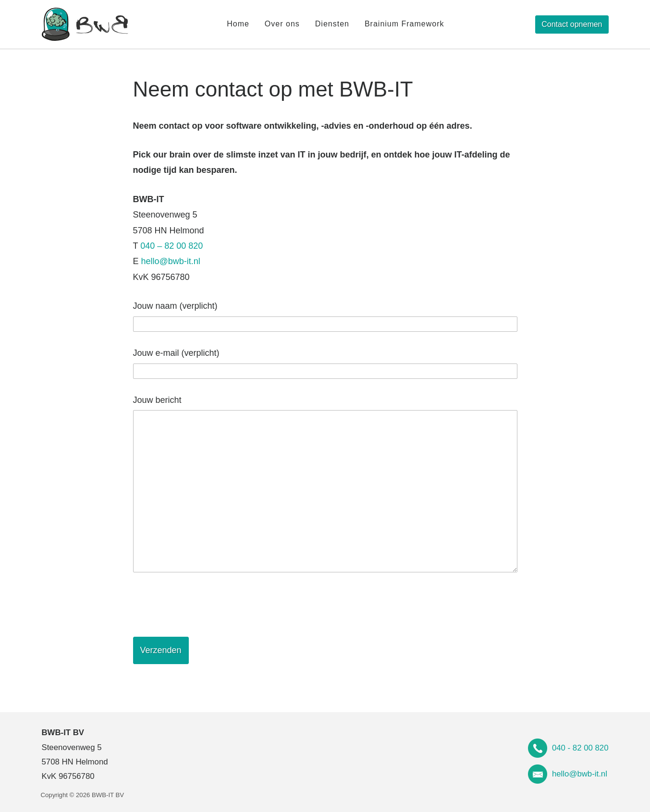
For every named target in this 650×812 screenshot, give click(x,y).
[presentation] (206, 605)
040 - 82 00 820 (580, 748)
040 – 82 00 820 (172, 246)
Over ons (282, 24)
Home (238, 24)
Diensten (332, 24)
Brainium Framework (405, 24)
